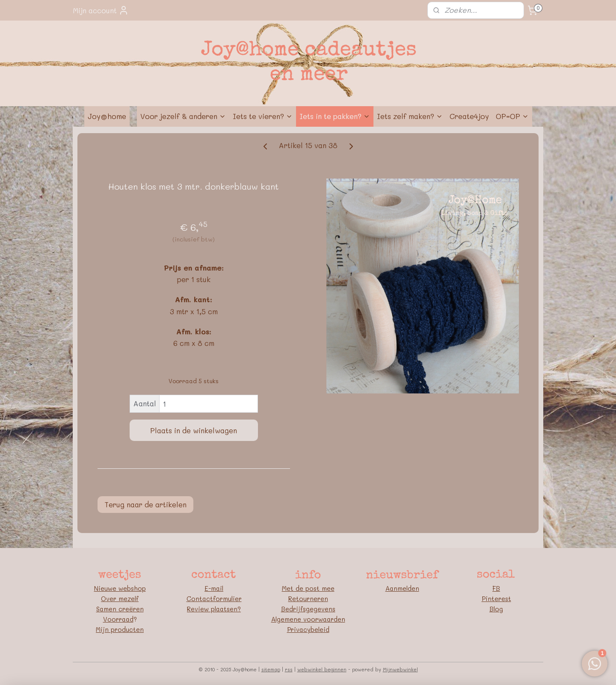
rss (289, 669)
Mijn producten (120, 629)
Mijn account (101, 10)
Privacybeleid (308, 629)
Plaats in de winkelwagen (194, 430)
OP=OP (512, 116)
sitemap (271, 669)
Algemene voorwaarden (308, 619)
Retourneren (308, 599)
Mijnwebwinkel (400, 669)
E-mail (214, 588)
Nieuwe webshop (120, 588)
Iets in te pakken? (335, 116)
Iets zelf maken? (410, 116)
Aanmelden (402, 588)
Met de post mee (308, 588)
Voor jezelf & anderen (183, 116)
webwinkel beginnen (322, 669)
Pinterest (496, 599)
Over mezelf (120, 599)
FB (496, 588)
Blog (496, 609)
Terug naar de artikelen (145, 504)
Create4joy (469, 116)
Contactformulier (214, 599)
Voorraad (118, 619)
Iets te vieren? (263, 116)
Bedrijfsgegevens (308, 609)
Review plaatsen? (214, 609)
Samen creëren (120, 609)
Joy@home (107, 116)
